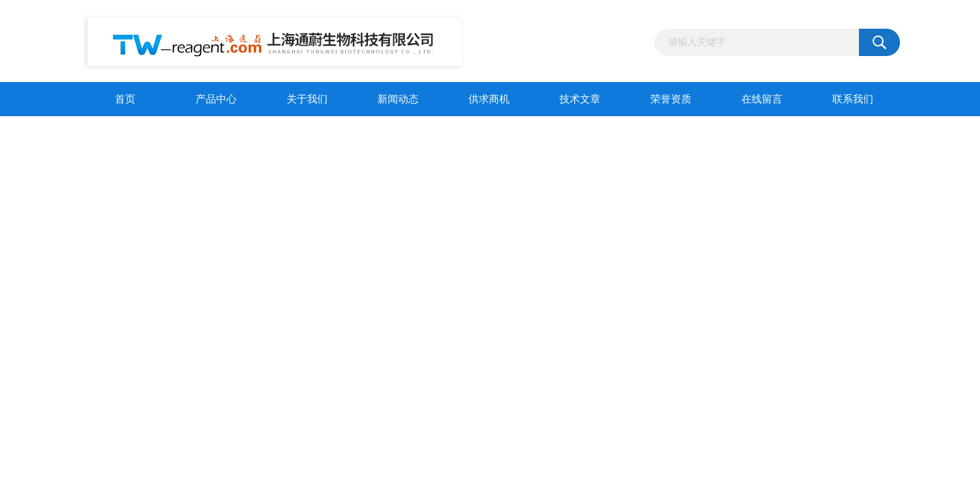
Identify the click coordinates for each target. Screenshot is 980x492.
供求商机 (489, 99)
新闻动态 (398, 99)
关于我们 (307, 99)
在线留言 (762, 99)
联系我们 (853, 99)
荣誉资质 (671, 99)
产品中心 (216, 99)
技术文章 (580, 99)
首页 (125, 99)
